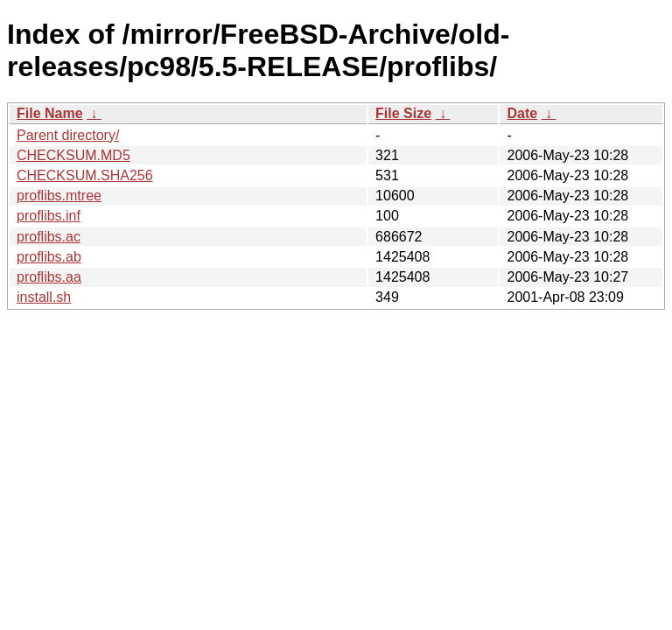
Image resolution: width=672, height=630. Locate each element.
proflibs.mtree (59, 196)
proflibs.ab (49, 257)
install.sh (44, 297)
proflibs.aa (49, 277)
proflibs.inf (49, 216)
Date (522, 113)
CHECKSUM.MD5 (73, 155)
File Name (50, 113)
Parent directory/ (68, 135)
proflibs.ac (49, 237)
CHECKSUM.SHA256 (85, 175)
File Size (403, 113)
